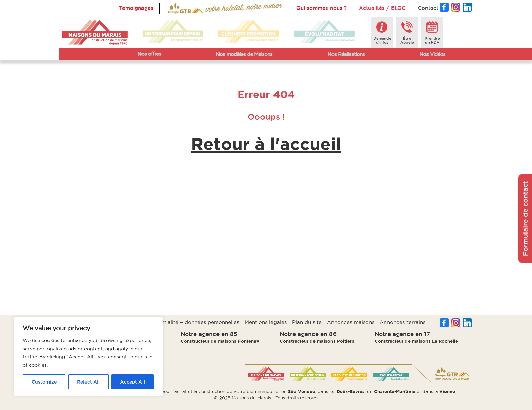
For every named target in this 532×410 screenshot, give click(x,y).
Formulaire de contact (525, 219)
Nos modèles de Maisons (244, 54)
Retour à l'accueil (266, 144)
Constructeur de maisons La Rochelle (416, 341)
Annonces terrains (403, 322)
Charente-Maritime (395, 391)
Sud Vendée (302, 391)
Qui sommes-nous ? (321, 8)
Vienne (447, 391)
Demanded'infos (382, 40)
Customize (44, 382)
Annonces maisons (351, 322)
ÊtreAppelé (407, 40)
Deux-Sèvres (351, 391)
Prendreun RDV (432, 40)
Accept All (132, 382)
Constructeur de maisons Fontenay (220, 341)
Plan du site (307, 322)
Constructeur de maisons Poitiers (317, 341)
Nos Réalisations (346, 54)
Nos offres (149, 54)
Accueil (175, 8)
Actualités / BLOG (382, 8)
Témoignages (136, 8)
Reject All (88, 382)
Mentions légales (266, 322)
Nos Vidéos (432, 54)
